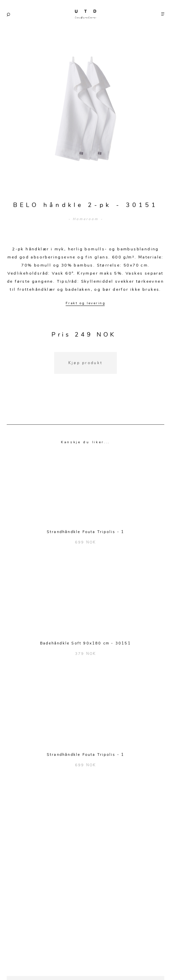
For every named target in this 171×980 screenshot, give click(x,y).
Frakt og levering (86, 303)
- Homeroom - (86, 219)
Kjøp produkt (86, 363)
